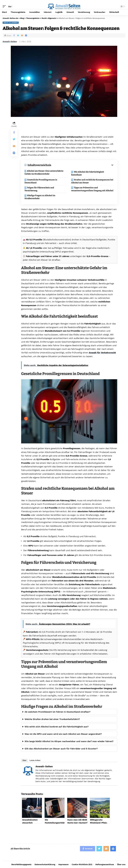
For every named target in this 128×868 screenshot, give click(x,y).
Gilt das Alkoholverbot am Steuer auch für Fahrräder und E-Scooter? (61, 749)
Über (24, 760)
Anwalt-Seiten (10, 41)
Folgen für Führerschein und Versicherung (39, 189)
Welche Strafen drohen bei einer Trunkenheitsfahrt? (52, 719)
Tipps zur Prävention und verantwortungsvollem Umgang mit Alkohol (92, 189)
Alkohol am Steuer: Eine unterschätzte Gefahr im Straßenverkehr (44, 172)
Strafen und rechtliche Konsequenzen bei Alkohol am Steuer (92, 181)
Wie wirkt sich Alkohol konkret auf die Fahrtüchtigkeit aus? (57, 727)
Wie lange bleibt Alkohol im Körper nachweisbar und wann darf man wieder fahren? (69, 741)
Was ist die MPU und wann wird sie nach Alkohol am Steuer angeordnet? (63, 734)
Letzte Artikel (35, 760)
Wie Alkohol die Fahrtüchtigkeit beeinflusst (88, 173)
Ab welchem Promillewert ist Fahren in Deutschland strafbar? (57, 712)
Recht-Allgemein (11, 23)
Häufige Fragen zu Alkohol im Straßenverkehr (40, 197)
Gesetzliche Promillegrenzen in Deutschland (41, 181)
